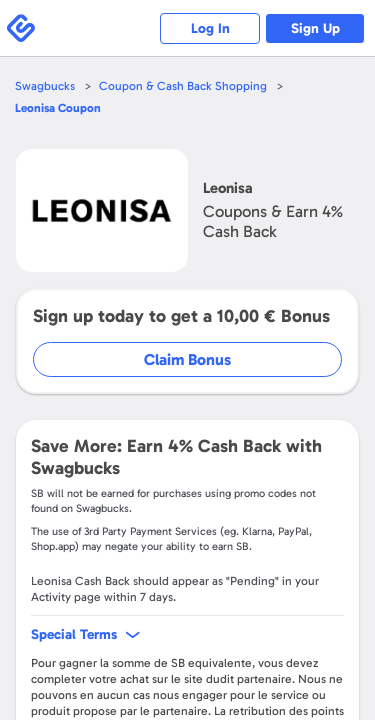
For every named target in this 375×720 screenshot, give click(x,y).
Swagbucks (45, 86)
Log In (210, 28)
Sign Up (315, 28)
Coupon (58, 108)
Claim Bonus (187, 359)
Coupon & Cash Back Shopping (183, 86)
